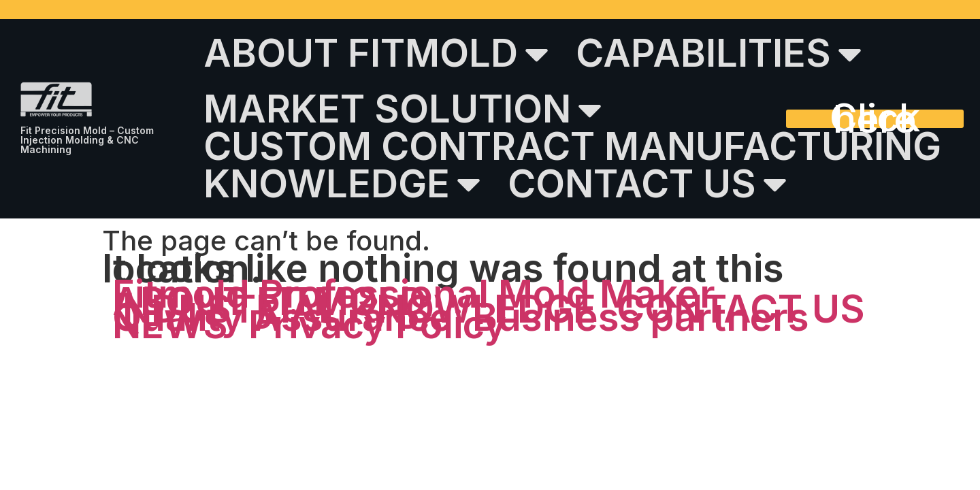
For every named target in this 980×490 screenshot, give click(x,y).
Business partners (641, 317)
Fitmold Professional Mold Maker (414, 294)
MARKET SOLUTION (403, 110)
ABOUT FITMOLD (376, 54)
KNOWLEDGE (342, 184)
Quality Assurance (282, 317)
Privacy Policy (377, 325)
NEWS (170, 325)
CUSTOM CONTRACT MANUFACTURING (572, 147)
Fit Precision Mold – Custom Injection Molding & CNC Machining (87, 140)
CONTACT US (647, 184)
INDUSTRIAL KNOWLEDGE (354, 309)
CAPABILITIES (719, 54)
